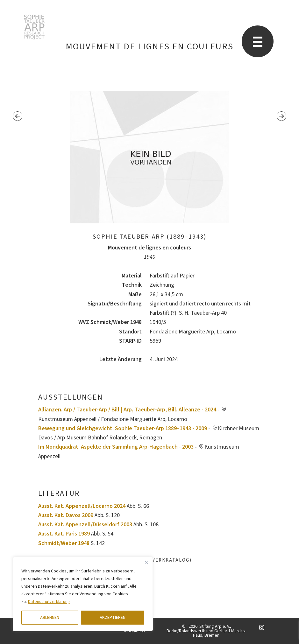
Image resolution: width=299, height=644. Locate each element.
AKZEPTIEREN (113, 618)
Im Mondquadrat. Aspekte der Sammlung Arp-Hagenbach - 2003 (116, 447)
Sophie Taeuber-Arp (34, 27)
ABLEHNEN (50, 618)
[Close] (146, 562)
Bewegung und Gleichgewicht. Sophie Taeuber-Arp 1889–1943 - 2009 (123, 428)
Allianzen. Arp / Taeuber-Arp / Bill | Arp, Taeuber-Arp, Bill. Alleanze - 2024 (127, 410)
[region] (83, 594)
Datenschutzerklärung (49, 602)
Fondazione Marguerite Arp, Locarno (193, 332)
